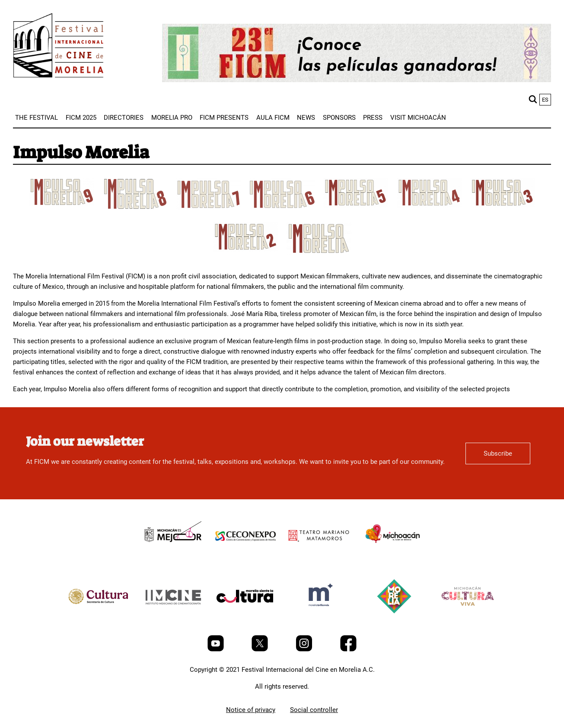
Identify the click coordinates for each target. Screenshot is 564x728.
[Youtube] (217, 649)
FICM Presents (224, 118)
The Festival (37, 118)
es (545, 100)
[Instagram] (305, 649)
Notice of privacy (251, 710)
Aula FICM (273, 118)
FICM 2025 (81, 118)
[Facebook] (348, 649)
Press (373, 118)
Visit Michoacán (418, 118)
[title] (62, 204)
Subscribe (498, 453)
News (306, 118)
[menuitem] (37, 118)
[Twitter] (261, 649)
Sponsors (339, 118)
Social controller (314, 710)
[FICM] (58, 47)
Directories (124, 118)
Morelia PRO (172, 118)
